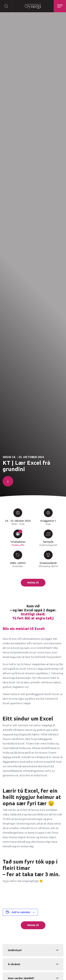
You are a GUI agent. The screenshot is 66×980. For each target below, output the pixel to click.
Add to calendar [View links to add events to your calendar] (21, 912)
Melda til (33, 583)
